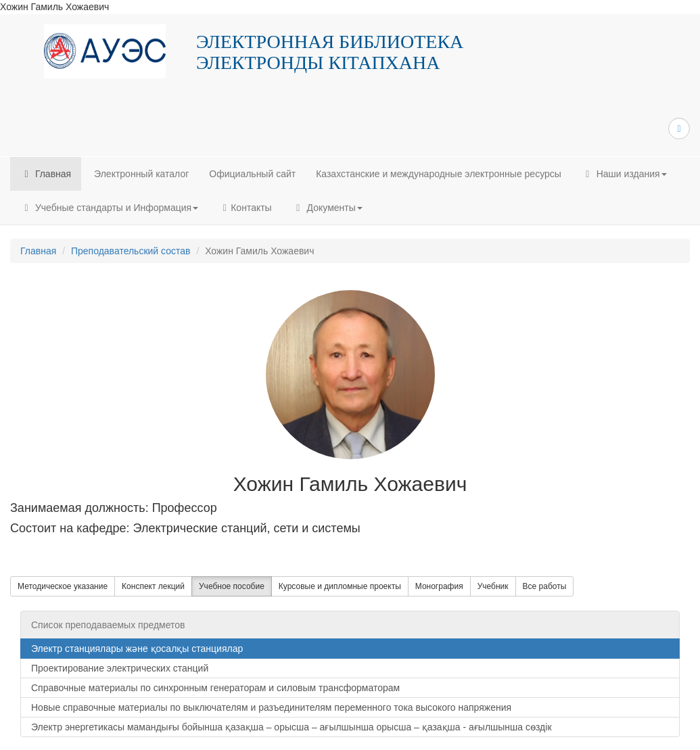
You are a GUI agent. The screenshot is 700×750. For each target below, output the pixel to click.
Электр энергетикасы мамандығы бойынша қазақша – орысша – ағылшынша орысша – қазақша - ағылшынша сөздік (291, 727)
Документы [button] (327, 208)
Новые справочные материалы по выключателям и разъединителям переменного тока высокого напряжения (271, 707)
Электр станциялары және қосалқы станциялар (137, 649)
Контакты (245, 208)
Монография (439, 586)
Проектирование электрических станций (120, 668)
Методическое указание (63, 586)
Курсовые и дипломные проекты (340, 586)
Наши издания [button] (624, 174)
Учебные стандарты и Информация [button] (109, 208)
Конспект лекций (153, 586)
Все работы (545, 586)
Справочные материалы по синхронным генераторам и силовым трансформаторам (215, 688)
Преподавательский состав (131, 251)
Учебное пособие (232, 586)
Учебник (493, 586)
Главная (46, 174)
